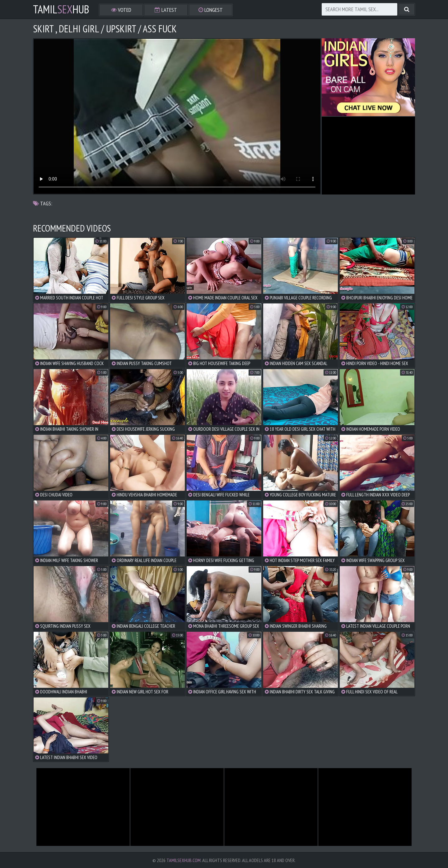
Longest (211, 10)
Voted (121, 10)
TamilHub (61, 9)
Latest (166, 10)
